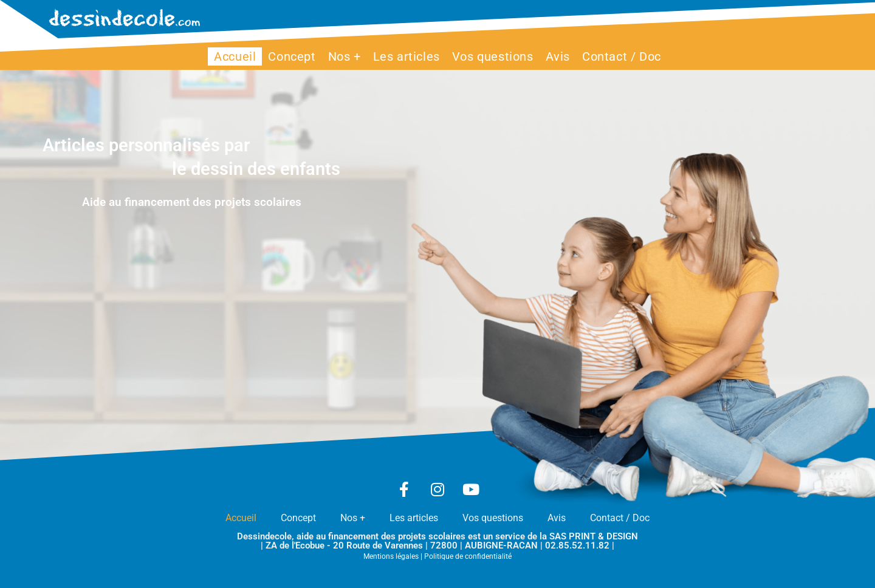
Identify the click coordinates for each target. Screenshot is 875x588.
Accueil (241, 518)
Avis (557, 518)
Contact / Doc (620, 518)
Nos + (353, 518)
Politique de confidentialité (468, 556)
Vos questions (493, 518)
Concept (298, 518)
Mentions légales (391, 556)
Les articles (414, 518)
